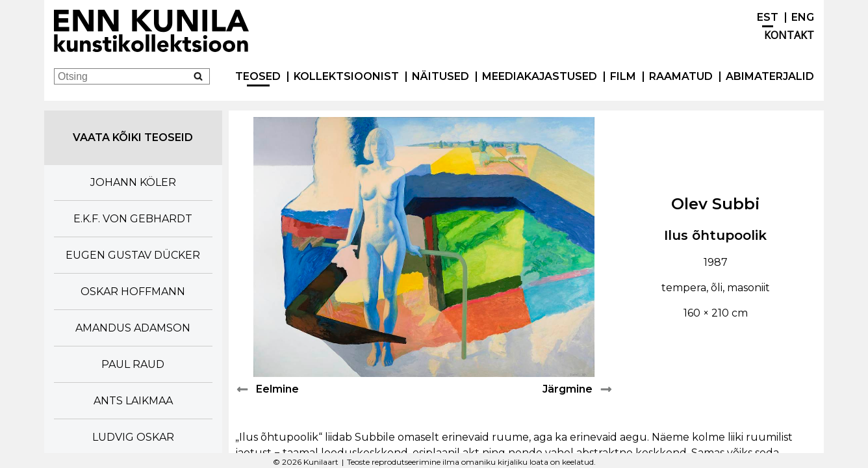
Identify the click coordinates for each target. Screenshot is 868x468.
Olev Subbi (716, 204)
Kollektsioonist (346, 76)
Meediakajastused (540, 76)
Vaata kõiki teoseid (133, 137)
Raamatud (681, 76)
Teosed (258, 76)
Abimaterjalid (770, 76)
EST (768, 17)
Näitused (440, 76)
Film (623, 76)
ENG (803, 17)
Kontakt (789, 35)
